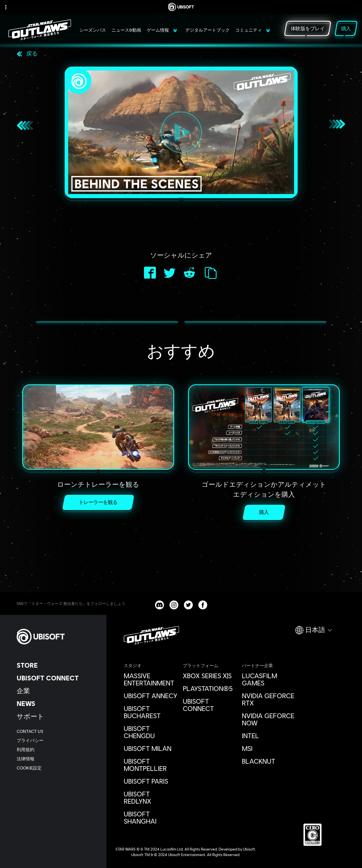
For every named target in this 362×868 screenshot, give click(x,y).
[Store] (57, 665)
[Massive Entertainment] (150, 679)
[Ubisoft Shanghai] (150, 817)
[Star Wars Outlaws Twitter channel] (188, 605)
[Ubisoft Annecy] (150, 696)
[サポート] (57, 716)
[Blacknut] (269, 761)
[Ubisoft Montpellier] (150, 765)
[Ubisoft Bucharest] (150, 712)
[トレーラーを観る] (98, 502)
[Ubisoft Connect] (57, 678)
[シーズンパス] (93, 33)
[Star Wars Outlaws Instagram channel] (174, 605)
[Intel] (269, 736)
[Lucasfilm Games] (269, 679)
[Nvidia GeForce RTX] (269, 699)
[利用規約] (57, 749)
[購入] (264, 512)
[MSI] (269, 748)
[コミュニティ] (253, 33)
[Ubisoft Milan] (150, 748)
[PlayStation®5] (210, 688)
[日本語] (313, 632)
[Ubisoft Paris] (150, 781)
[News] (57, 703)
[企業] (57, 691)
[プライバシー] (57, 740)
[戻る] (27, 53)
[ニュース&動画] (126, 33)
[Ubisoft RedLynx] (150, 798)
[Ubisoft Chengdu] (150, 732)
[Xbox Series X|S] (210, 676)
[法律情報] (57, 759)
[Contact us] (57, 731)
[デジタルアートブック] (207, 33)
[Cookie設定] (29, 768)
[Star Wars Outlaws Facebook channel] (203, 605)
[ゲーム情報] (162, 33)
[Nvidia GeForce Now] (269, 719)
